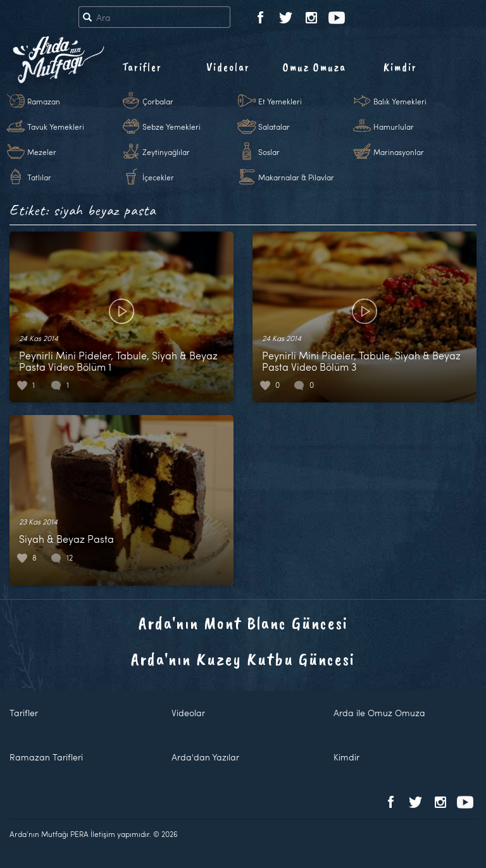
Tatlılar (39, 177)
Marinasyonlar (399, 152)
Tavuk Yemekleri (56, 127)
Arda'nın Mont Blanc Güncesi (243, 623)
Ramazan (44, 101)
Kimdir (400, 67)
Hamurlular (394, 127)
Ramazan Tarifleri (46, 757)
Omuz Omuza (315, 67)
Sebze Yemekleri (171, 127)
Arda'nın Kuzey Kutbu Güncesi (243, 659)
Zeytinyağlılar (166, 152)
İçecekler (158, 177)
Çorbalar (158, 101)
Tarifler (142, 67)
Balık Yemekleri (400, 101)
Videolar (228, 67)
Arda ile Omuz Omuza (379, 713)
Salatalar (274, 127)
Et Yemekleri (280, 101)
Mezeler (42, 152)
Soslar (269, 152)
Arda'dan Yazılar (205, 757)
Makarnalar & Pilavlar (296, 177)
